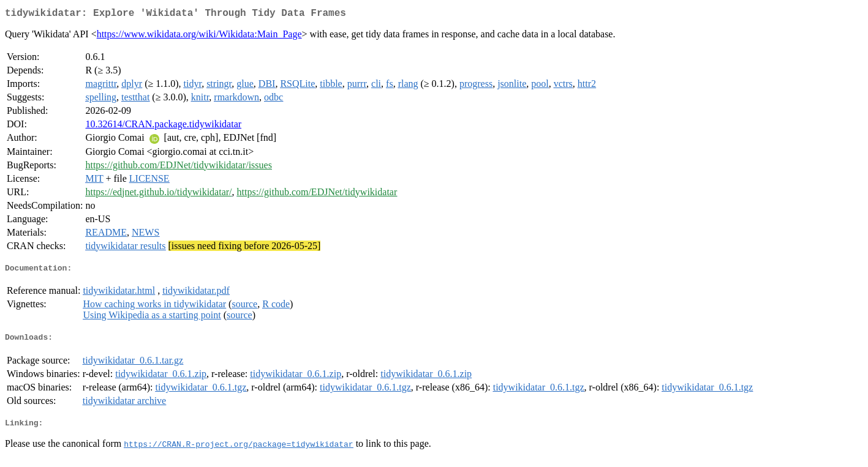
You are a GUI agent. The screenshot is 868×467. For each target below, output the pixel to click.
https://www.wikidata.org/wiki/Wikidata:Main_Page (199, 36)
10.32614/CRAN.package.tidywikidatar (163, 126)
